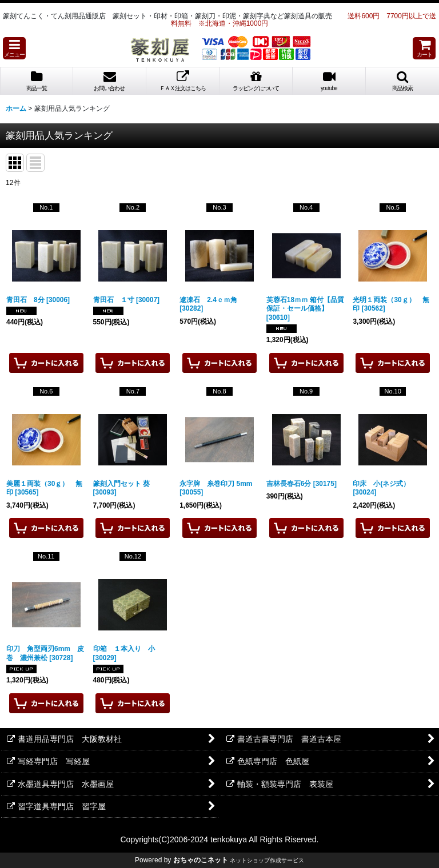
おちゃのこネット (201, 860)
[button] (14, 48)
